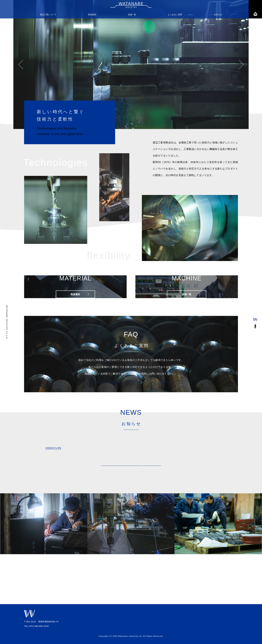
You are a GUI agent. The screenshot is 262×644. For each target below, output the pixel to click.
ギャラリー (229, 617)
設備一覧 (132, 15)
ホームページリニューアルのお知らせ (106, 483)
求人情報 (230, 622)
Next (241, 64)
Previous (21, 64)
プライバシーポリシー (223, 627)
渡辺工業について (48, 15)
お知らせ (218, 15)
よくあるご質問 (175, 15)
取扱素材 (92, 15)
